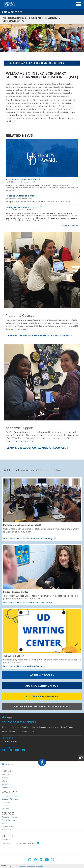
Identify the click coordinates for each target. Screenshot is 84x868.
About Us (5, 727)
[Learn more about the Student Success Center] (42, 567)
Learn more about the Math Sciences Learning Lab (30, 538)
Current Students (39, 727)
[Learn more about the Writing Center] (42, 631)
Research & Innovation (10, 731)
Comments (22, 866)
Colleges (5, 802)
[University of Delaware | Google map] (38, 843)
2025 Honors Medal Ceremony (22, 179)
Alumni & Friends (29, 731)
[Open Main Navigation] (78, 4)
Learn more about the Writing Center (23, 666)
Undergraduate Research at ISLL (23, 207)
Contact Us (6, 839)
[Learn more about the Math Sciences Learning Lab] (42, 500)
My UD (4, 823)
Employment (7, 787)
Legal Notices (31, 866)
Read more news (70, 226)
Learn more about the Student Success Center (28, 602)
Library (5, 805)
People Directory (8, 820)
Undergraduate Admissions (12, 796)
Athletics (5, 778)
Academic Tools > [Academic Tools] (42, 675)
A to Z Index (7, 830)
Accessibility (40, 866)
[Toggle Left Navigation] (78, 63)
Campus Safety (8, 826)
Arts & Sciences (12, 12)
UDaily (4, 781)
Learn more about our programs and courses (38, 335)
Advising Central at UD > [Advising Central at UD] (42, 686)
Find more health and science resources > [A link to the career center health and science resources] (42, 706)
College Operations (10, 741)
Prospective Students (21, 727)
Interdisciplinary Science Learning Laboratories (34, 63)
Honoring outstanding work (21, 196)
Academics (53, 727)
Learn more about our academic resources (36, 448)
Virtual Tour (6, 784)
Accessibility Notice (9, 817)
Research (5, 809)
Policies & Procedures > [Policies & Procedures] (42, 696)
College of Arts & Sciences (19, 722)
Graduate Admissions (10, 799)
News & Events (67, 727)
